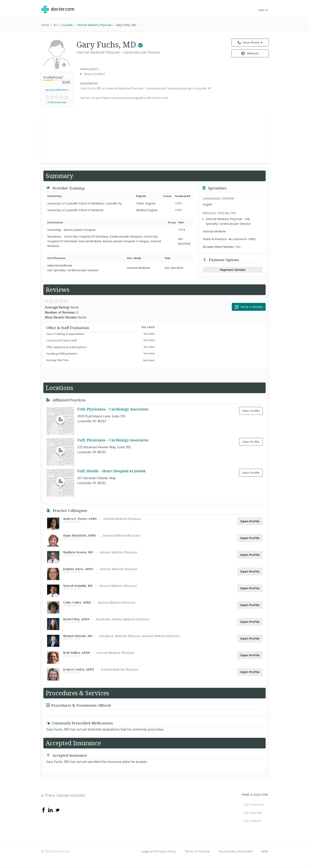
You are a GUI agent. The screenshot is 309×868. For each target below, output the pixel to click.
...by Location (252, 821)
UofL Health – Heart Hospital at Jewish (111, 471)
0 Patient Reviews (57, 102)
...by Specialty (252, 812)
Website (250, 53)
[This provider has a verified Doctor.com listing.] (140, 44)
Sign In (263, 10)
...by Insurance (253, 804)
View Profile (251, 411)
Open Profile (250, 521)
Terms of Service (197, 851)
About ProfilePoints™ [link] (57, 90)
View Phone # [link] (250, 43)
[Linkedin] (50, 810)
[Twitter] (57, 810)
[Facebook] (44, 810)
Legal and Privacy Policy (159, 851)
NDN (265, 851)
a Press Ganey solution (63, 795)
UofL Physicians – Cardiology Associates (113, 409)
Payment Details (233, 270)
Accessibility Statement (236, 851)
